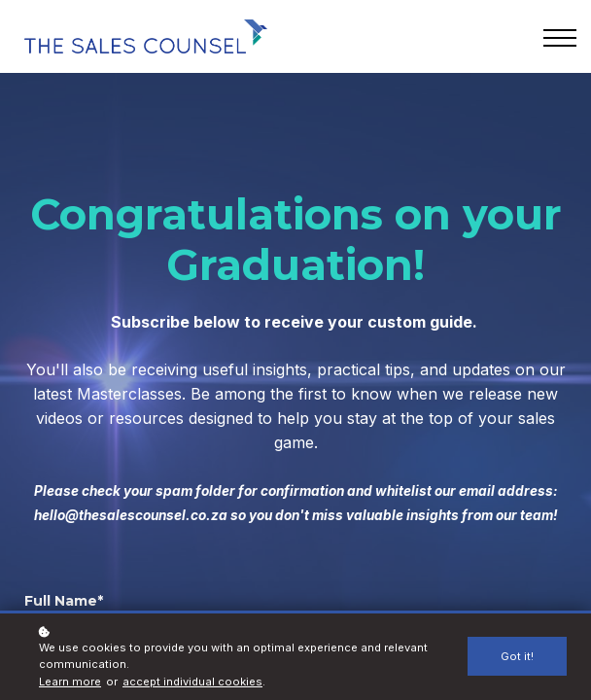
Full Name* (64, 601)
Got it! (517, 656)
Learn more (70, 682)
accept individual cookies (192, 682)
